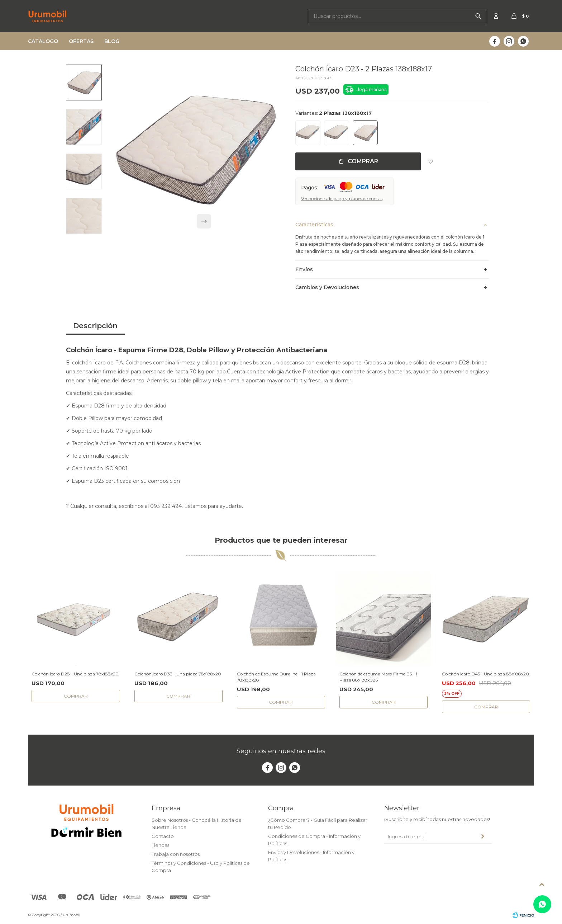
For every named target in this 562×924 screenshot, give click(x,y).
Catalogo (43, 41)
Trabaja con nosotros (176, 854)
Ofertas (81, 41)
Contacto (163, 836)
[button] (204, 224)
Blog (112, 41)
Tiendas (160, 845)
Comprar (363, 161)
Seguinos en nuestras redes (281, 751)
